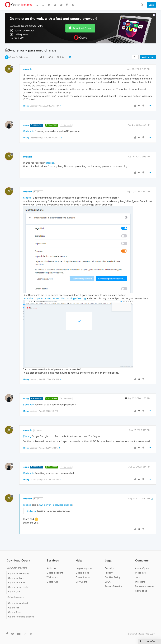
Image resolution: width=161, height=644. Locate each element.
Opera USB (14, 592)
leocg (26, 125)
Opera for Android (18, 603)
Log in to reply (148, 57)
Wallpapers (52, 577)
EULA (108, 582)
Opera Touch (15, 612)
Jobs (138, 577)
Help (79, 560)
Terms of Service (114, 586)
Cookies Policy (113, 577)
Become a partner (145, 586)
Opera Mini (14, 608)
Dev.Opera (81, 582)
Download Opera (82, 28)
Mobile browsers (15, 597)
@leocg (50, 163)
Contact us (141, 591)
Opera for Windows (19, 57)
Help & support (84, 568)
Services (53, 560)
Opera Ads (52, 582)
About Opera (142, 568)
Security (109, 568)
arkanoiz (27, 69)
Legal (109, 560)
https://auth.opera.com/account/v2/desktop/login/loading (54, 298)
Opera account (55, 573)
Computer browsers (17, 568)
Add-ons (51, 568)
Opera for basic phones (21, 617)
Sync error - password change (56, 505)
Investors (140, 582)
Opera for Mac (16, 578)
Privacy (109, 573)
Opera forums (83, 577)
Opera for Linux (17, 583)
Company (142, 560)
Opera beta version (19, 587)
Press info (140, 573)
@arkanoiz (66, 125)
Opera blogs (82, 573)
